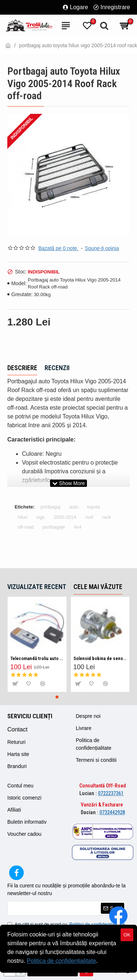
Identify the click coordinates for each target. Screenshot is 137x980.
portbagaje (54, 527)
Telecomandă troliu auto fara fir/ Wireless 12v (37, 658)
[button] (57, 697)
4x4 (78, 527)
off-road (26, 527)
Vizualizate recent (37, 587)
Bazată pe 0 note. (58, 248)
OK (127, 935)
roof (89, 517)
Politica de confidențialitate (61, 961)
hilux (22, 517)
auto (74, 507)
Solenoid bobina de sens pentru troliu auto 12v (100, 658)
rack (106, 517)
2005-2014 (65, 517)
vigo (41, 517)
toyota (93, 507)
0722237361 (111, 793)
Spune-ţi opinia (102, 248)
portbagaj (50, 507)
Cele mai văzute (98, 587)
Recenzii (57, 368)
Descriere (22, 368)
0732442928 (112, 812)
